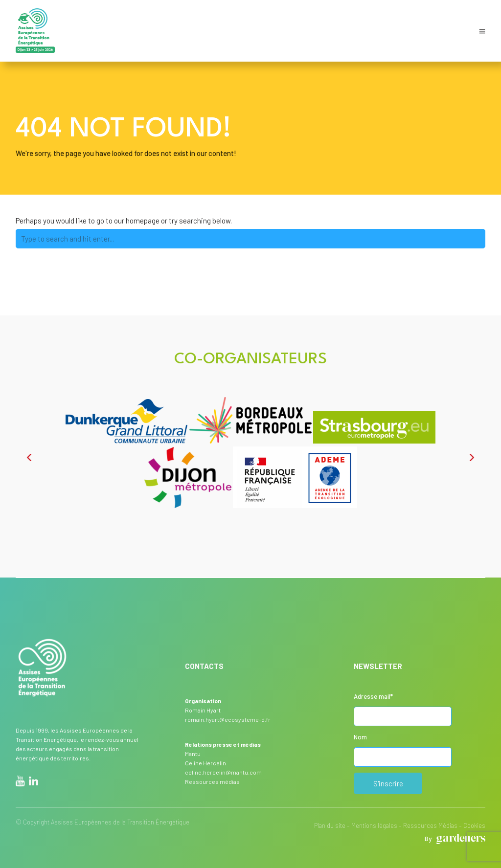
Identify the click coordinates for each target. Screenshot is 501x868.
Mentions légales (374, 825)
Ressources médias (212, 781)
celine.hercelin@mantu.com (223, 772)
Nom (360, 737)
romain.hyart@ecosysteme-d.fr (228, 719)
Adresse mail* (373, 696)
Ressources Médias (430, 825)
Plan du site (330, 825)
